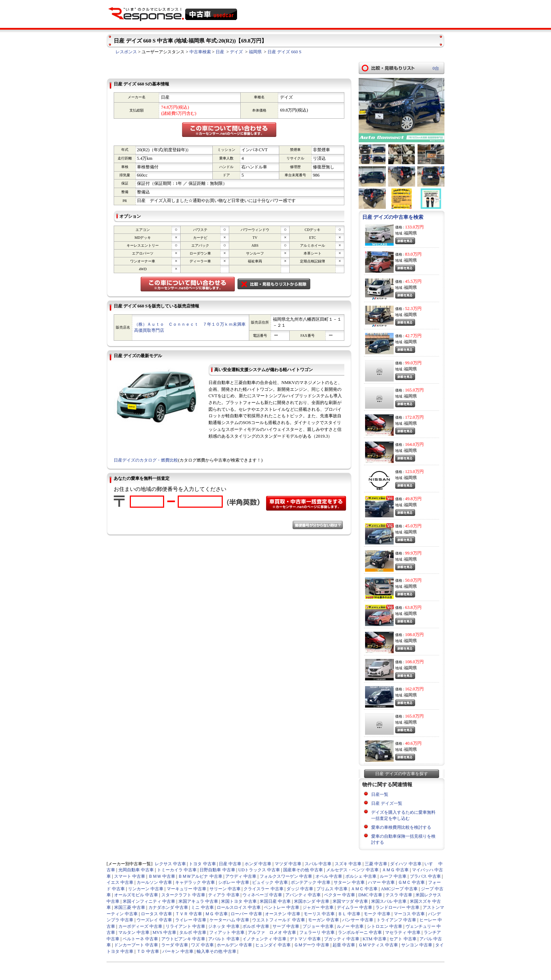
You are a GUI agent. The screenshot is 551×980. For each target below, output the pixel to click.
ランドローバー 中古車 (397, 907)
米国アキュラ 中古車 (198, 901)
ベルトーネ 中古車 (140, 939)
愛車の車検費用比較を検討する (401, 827)
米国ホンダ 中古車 (312, 901)
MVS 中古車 (164, 932)
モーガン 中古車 (323, 920)
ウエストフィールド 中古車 (278, 920)
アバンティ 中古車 (303, 895)
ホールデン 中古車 (234, 945)
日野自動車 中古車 (217, 870)
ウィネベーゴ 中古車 (262, 895)
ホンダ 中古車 (258, 864)
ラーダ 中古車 (175, 945)
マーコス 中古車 (409, 914)
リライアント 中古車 (185, 926)
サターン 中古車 (349, 882)
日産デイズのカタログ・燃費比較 (146, 460)
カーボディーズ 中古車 (140, 926)
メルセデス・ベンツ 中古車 (352, 870)
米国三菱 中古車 (130, 907)
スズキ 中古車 (348, 864)
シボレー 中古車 (234, 882)
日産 (220, 52)
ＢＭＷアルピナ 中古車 (200, 876)
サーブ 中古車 (286, 926)
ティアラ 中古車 (224, 895)
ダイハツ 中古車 (406, 864)
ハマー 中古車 (381, 882)
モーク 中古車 (377, 914)
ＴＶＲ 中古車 (189, 914)
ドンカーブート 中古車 (136, 945)
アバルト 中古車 (224, 939)
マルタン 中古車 (134, 932)
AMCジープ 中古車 (399, 889)
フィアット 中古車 (227, 932)
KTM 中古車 (375, 939)
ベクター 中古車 (340, 895)
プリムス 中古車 (332, 889)
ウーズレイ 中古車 (154, 920)
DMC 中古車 (370, 895)
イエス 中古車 (120, 882)
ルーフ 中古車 (393, 876)
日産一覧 (380, 794)
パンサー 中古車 (358, 920)
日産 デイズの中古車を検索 (393, 217)
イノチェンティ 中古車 (264, 939)
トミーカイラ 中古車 (177, 870)
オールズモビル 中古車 (136, 895)
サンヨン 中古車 (417, 945)
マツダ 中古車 (288, 864)
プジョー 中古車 (318, 926)
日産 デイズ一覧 (387, 803)
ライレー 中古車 (191, 920)
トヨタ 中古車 (202, 864)
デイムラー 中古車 (355, 907)
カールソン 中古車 (154, 882)
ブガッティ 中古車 (342, 939)
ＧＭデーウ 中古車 (312, 945)
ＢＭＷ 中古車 (162, 876)
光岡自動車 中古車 (136, 870)
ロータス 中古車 (156, 914)
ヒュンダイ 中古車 (273, 945)
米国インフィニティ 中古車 (149, 901)
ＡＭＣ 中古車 (364, 889)
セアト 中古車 (403, 939)
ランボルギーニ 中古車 (360, 932)
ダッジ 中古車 (300, 889)
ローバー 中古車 (246, 914)
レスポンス (126, 52)
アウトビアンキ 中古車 (183, 939)
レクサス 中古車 (170, 864)
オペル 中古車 (329, 876)
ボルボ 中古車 (256, 926)
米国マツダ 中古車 (350, 901)
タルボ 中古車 (193, 932)
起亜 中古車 (344, 945)
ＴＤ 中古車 (148, 951)
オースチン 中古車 (283, 914)
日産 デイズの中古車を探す (401, 774)
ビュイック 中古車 (270, 882)
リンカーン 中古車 (146, 889)
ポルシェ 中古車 (361, 876)
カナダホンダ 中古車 (168, 907)
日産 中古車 (230, 864)
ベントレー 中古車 (282, 907)
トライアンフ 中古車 (396, 920)
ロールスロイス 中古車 (239, 907)
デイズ (236, 52)
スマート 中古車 (130, 876)
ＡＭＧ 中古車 (395, 870)
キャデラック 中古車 (195, 882)
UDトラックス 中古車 (259, 870)
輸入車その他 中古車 (217, 951)
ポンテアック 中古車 (311, 882)
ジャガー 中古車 (318, 907)
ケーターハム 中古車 (229, 920)
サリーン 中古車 (225, 889)
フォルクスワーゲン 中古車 (286, 876)
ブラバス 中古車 (425, 876)
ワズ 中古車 (202, 945)
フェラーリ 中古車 (317, 932)
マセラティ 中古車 (403, 932)
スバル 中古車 (318, 864)
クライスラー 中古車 (263, 889)
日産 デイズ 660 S (284, 52)
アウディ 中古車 (241, 876)
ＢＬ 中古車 (349, 914)
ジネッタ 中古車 (224, 926)
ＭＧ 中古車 (217, 914)
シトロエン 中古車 (385, 926)
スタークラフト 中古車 (183, 895)
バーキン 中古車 (178, 951)
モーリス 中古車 (319, 914)
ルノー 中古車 (350, 926)
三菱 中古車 (376, 864)
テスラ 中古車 (399, 895)
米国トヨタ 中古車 (239, 901)
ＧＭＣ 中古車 (411, 882)
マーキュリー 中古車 (186, 889)
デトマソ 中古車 (305, 939)
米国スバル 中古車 (389, 901)
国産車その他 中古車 (303, 870)
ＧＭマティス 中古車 (378, 945)
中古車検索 (200, 52)
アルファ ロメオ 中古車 (272, 932)
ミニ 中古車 (202, 907)
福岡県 (255, 52)
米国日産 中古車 (275, 901)
